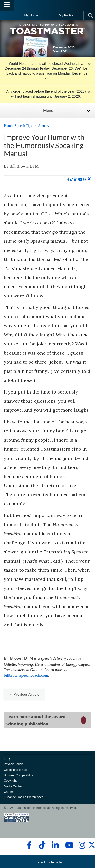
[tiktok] (72, 179)
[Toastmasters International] (48, 5)
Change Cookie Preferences (24, 797)
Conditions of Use (16, 770)
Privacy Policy (13, 764)
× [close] (89, 64)
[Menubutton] (7, 5)
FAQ (7, 759)
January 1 (45, 126)
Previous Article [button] (24, 694)
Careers (9, 792)
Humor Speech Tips (18, 126)
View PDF (60, 51)
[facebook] (68, 179)
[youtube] (80, 179)
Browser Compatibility (18, 775)
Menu (48, 110)
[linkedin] (76, 179)
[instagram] (85, 179)
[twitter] (89, 179)
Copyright (10, 781)
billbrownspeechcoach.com (26, 675)
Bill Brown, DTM (24, 166)
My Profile (66, 15)
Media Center (13, 786)
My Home (31, 15)
